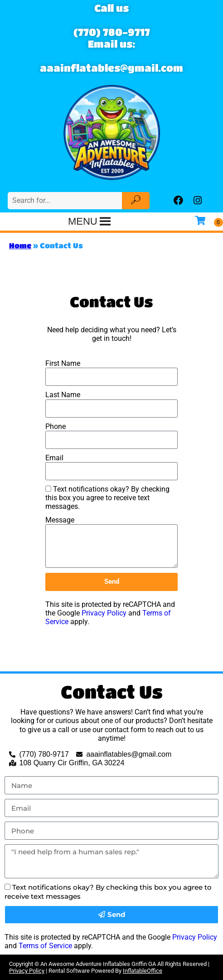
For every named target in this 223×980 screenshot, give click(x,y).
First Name (63, 363)
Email (54, 458)
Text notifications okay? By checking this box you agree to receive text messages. (107, 498)
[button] (83, 222)
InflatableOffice (143, 971)
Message (60, 520)
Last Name (63, 395)
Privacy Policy (104, 613)
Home (20, 245)
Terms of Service (45, 946)
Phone (56, 426)
